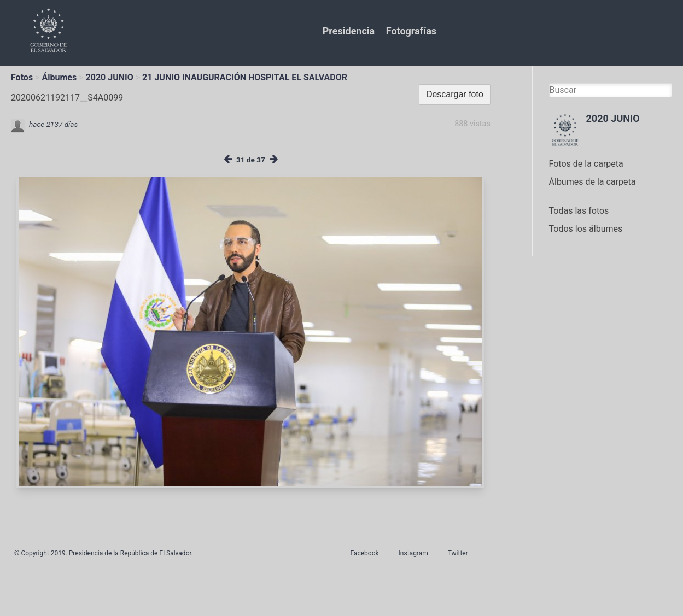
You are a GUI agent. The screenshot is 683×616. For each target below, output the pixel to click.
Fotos (22, 77)
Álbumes (59, 77)
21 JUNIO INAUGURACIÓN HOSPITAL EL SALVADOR (245, 77)
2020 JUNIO (110, 77)
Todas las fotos (579, 211)
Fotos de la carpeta (586, 164)
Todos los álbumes (586, 229)
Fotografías (411, 31)
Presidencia (349, 31)
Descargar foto (455, 94)
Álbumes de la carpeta (592, 182)
